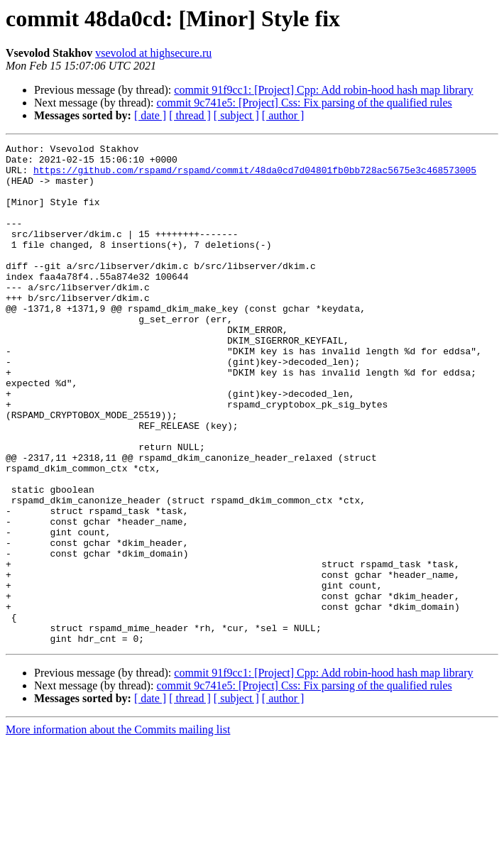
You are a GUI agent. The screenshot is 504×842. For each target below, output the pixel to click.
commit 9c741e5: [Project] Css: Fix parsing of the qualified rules (304, 103)
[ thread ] (190, 115)
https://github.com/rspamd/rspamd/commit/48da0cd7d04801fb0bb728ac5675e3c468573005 (255, 176)
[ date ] (150, 115)
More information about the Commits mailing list (118, 830)
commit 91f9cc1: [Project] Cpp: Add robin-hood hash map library (323, 90)
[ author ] (283, 115)
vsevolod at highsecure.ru (153, 53)
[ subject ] (236, 115)
